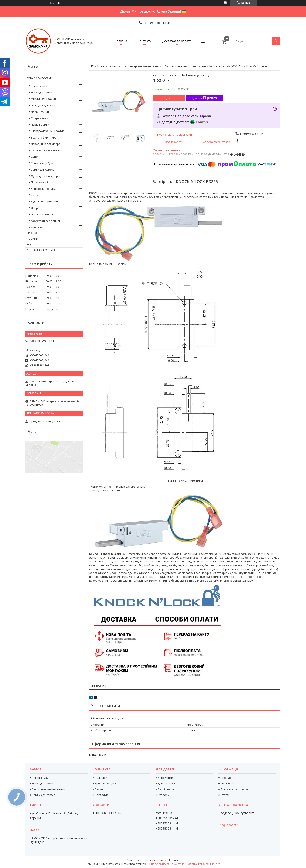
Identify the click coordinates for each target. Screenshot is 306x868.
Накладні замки (41, 92)
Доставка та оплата (177, 41)
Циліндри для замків (45, 105)
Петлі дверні (39, 182)
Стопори (164, 795)
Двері (35, 208)
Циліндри (101, 778)
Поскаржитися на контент (167, 864)
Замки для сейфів (42, 170)
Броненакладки (106, 783)
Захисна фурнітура (44, 137)
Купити (169, 98)
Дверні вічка (166, 783)
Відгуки (32, 244)
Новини (32, 239)
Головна (121, 41)
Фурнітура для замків (45, 150)
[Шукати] (276, 41)
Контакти (145, 41)
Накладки (101, 795)
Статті (225, 795)
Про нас (32, 233)
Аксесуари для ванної (45, 221)
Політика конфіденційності (203, 864)
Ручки (99, 789)
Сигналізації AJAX (42, 163)
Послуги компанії (42, 214)
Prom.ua (174, 860)
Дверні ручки (40, 112)
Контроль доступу (43, 189)
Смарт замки (40, 118)
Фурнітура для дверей (46, 176)
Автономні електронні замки (185, 66)
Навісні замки (40, 125)
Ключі (35, 195)
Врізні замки (39, 86)
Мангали (37, 227)
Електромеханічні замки (144, 66)
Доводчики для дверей (47, 144)
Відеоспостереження (45, 201)
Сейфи (35, 157)
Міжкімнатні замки (43, 99)
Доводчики (165, 778)
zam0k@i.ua (37, 350)
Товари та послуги (110, 66)
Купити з (204, 98)
